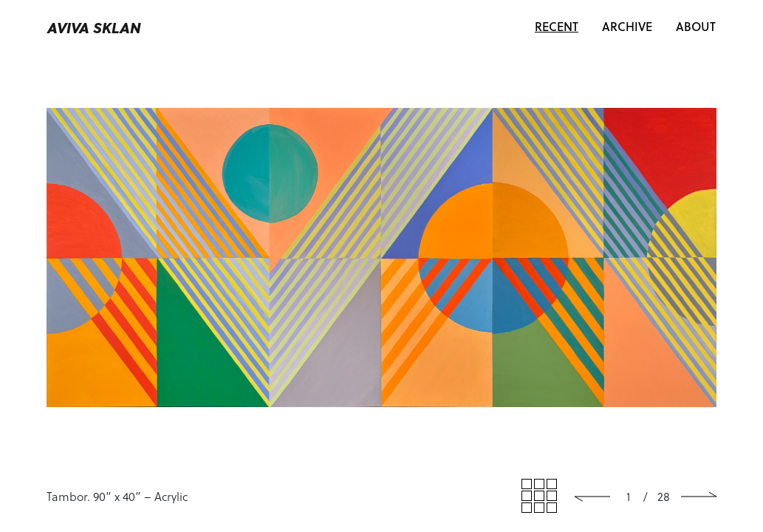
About (696, 26)
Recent (562, 26)
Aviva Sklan (94, 27)
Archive (627, 26)
